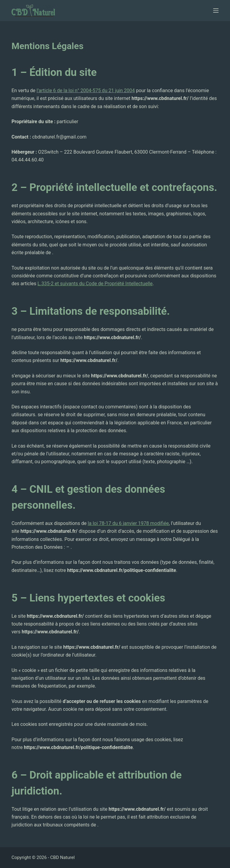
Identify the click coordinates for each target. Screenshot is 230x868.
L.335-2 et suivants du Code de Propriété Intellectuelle (95, 284)
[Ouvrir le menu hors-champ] (216, 11)
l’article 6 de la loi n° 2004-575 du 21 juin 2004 (86, 91)
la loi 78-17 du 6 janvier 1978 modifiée (128, 523)
